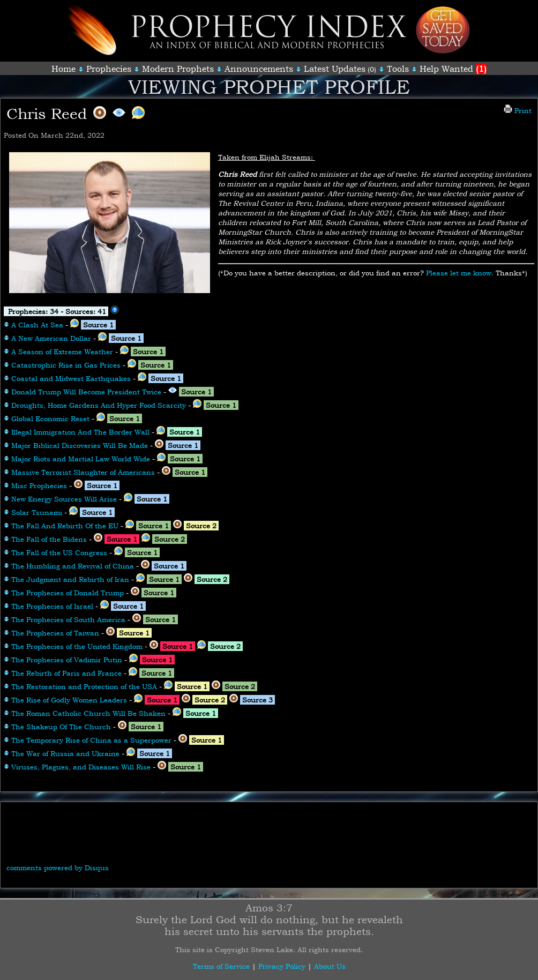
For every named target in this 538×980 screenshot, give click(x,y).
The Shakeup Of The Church (61, 727)
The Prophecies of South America (68, 619)
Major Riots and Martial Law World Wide (81, 459)
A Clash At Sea (37, 325)
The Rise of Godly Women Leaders (69, 700)
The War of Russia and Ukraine (65, 753)
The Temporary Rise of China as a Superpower (91, 740)
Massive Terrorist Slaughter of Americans (83, 472)
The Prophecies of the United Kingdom (77, 646)
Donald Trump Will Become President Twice (86, 392)
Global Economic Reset (50, 418)
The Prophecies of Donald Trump (68, 593)
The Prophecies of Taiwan (55, 633)
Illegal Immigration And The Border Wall (80, 432)
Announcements (259, 69)
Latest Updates (335, 69)
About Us (330, 966)
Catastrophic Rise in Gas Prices (66, 365)
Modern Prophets (178, 69)
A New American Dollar (51, 338)
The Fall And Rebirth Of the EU (65, 526)
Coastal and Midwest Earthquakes (71, 378)
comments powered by (58, 867)
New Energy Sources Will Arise (64, 499)
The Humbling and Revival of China (73, 566)
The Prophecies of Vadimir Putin (67, 660)
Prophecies (109, 69)
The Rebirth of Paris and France (66, 673)
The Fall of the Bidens (49, 539)
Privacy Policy (282, 966)
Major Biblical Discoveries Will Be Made (80, 445)
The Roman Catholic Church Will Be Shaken (88, 713)
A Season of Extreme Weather (62, 351)
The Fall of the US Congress (59, 552)
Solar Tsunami (37, 512)
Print (518, 110)
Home (63, 69)
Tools (398, 69)
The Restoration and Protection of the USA (84, 686)
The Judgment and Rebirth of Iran (70, 579)
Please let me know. (460, 273)
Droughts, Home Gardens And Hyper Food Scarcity (99, 405)
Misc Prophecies (39, 485)
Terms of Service (221, 966)
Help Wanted (453, 69)
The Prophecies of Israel (52, 606)
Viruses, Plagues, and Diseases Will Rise (81, 767)
